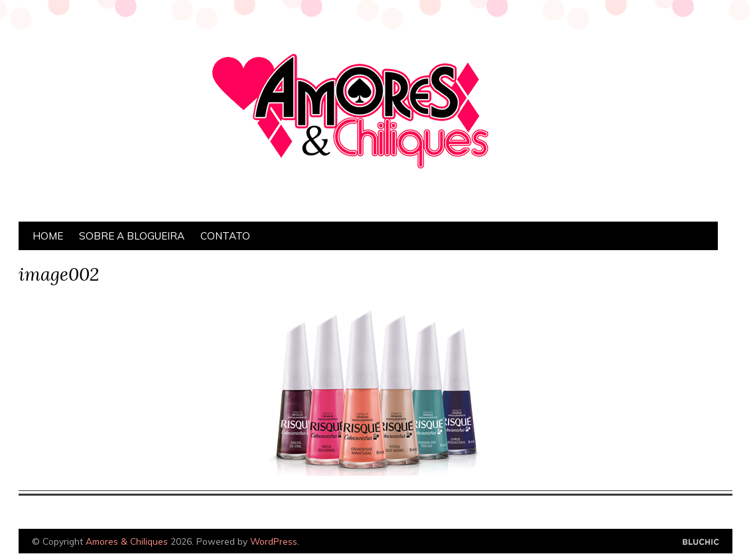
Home (48, 236)
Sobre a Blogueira (132, 236)
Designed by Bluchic (701, 542)
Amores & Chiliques (127, 541)
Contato (225, 236)
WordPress (274, 541)
